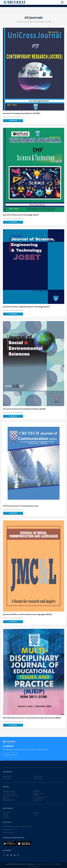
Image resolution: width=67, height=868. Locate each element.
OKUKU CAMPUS (38, 778)
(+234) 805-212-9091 (9, 830)
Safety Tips (6, 817)
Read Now (13, 121)
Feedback (5, 815)
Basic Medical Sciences (9, 793)
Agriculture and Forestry (9, 791)
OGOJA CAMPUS (7, 778)
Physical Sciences (38, 800)
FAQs (35, 815)
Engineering (6, 798)
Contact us (36, 813)
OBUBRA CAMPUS (38, 776)
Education (36, 796)
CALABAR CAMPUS (8, 776)
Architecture (37, 791)
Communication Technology (10, 796)
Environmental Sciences (40, 798)
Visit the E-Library (10, 754)
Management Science (9, 800)
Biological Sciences (38, 793)
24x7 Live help (6, 813)
